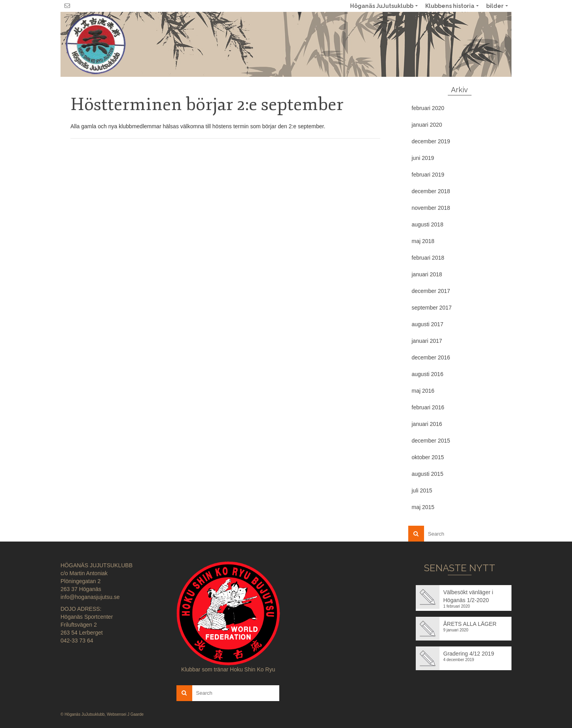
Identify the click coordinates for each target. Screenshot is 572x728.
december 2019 (431, 141)
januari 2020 (427, 125)
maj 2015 (423, 507)
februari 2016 (428, 407)
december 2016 (431, 357)
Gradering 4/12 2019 (469, 654)
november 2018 (431, 208)
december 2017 (431, 291)
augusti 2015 (428, 474)
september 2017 (432, 308)
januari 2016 (427, 424)
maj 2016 (423, 391)
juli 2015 (422, 490)
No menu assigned (502, 44)
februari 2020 (428, 108)
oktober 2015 (428, 457)
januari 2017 (427, 341)
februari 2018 (428, 258)
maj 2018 (423, 241)
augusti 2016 (428, 374)
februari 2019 (428, 175)
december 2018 (431, 191)
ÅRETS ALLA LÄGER (470, 624)
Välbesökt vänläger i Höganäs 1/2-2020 (468, 596)
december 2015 (431, 441)
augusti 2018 (428, 224)
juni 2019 (423, 158)
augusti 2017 (428, 324)
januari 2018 (427, 274)
